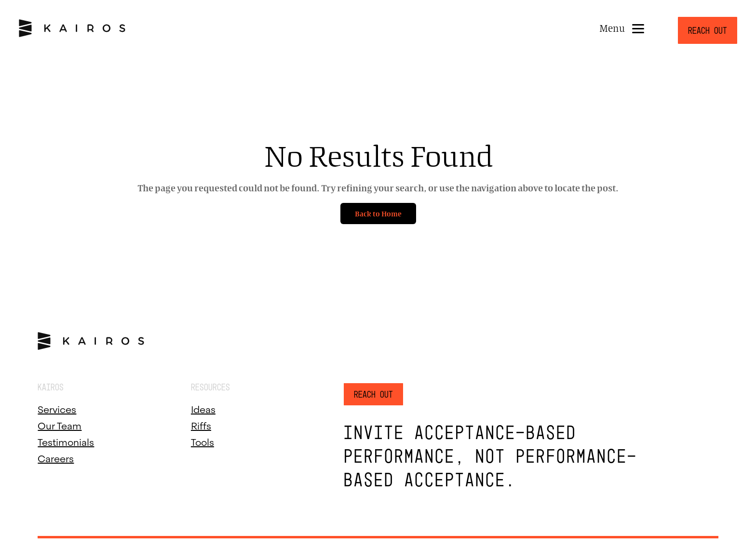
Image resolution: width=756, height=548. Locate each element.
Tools (202, 441)
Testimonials (66, 441)
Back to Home (378, 214)
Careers (56, 457)
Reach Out (708, 30)
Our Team (60, 425)
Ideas (203, 408)
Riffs (201, 425)
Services (57, 408)
